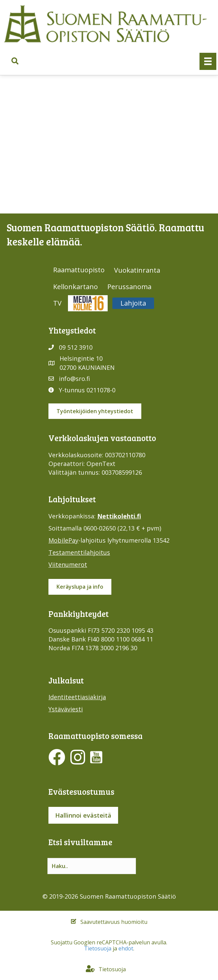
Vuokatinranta (137, 270)
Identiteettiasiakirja (77, 697)
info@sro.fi (75, 379)
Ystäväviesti (66, 709)
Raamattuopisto (79, 270)
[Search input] (92, 866)
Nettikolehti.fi (119, 516)
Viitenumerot (68, 564)
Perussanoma (129, 287)
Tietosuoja (98, 948)
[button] (15, 61)
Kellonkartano (76, 287)
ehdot (126, 948)
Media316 (88, 303)
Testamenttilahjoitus (79, 552)
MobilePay (63, 540)
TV (57, 303)
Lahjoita (133, 303)
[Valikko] (208, 61)
